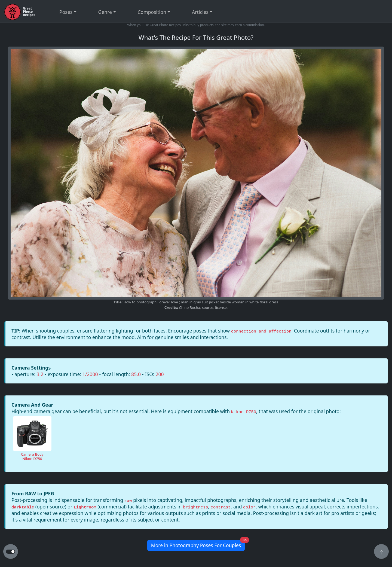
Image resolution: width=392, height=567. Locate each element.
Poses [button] (66, 12)
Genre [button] (105, 12)
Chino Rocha (189, 307)
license (221, 307)
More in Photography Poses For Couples (198, 544)
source (208, 307)
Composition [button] (152, 12)
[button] (381, 552)
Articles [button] (200, 12)
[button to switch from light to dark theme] (10, 552)
